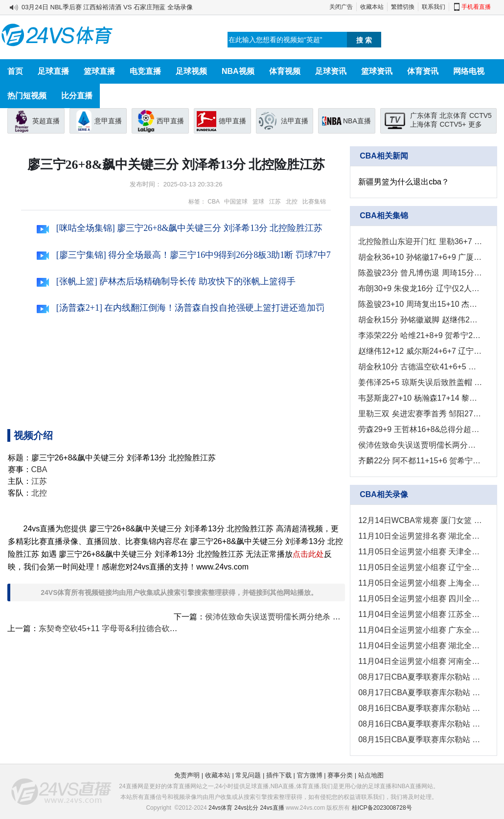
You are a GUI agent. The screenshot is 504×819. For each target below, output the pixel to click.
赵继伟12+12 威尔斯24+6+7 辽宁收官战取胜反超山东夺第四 (420, 351)
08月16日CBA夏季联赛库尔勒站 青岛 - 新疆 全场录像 (420, 708)
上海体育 (424, 124)
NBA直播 (357, 121)
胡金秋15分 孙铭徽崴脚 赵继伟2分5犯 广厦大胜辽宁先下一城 (420, 320)
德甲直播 (232, 121)
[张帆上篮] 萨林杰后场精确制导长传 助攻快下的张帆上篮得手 (166, 281)
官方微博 (310, 775)
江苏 (275, 202)
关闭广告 (341, 7)
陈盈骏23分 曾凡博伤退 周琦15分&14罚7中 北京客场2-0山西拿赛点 (420, 273)
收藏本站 (372, 7)
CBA (213, 202)
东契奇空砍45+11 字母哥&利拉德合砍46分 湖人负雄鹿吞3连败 (147, 628)
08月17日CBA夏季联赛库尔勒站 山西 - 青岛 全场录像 (420, 693)
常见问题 (248, 775)
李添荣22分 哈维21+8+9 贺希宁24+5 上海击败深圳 (420, 335)
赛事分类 (340, 775)
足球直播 (53, 71)
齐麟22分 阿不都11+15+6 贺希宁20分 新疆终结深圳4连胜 (420, 461)
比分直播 (77, 96)
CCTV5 (481, 115)
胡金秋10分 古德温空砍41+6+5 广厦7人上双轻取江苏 (420, 367)
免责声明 (187, 775)
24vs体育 (220, 808)
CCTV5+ (453, 124)
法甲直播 (295, 121)
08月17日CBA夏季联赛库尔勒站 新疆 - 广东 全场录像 (420, 677)
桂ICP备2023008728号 (382, 808)
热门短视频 (27, 96)
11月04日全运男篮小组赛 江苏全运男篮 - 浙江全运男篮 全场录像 (420, 614)
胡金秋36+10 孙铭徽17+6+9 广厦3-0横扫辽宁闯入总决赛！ (420, 257)
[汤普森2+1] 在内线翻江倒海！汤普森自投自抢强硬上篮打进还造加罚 (181, 308)
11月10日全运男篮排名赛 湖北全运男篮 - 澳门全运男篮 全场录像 (420, 536)
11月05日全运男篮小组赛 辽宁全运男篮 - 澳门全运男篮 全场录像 (420, 567)
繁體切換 (403, 7)
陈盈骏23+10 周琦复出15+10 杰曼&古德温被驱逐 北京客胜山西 (420, 304)
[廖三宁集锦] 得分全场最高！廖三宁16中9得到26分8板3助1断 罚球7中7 (184, 255)
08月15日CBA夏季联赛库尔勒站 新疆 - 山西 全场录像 (420, 739)
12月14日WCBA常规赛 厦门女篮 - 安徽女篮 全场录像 (420, 520)
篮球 (258, 202)
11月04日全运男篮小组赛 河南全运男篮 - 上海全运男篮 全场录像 (420, 661)
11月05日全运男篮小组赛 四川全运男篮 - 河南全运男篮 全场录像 (420, 599)
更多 (475, 124)
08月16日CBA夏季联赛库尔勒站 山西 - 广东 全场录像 (420, 724)
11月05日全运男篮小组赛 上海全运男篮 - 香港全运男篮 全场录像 (420, 583)
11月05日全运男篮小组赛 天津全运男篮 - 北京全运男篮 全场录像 (420, 552)
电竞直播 (145, 71)
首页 (15, 71)
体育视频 (285, 71)
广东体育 (424, 115)
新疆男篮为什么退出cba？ (404, 182)
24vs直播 (272, 808)
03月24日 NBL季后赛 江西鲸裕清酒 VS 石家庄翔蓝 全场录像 (107, 7)
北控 (292, 202)
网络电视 (469, 71)
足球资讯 (331, 71)
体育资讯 (423, 71)
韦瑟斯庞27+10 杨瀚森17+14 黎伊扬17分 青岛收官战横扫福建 (420, 398)
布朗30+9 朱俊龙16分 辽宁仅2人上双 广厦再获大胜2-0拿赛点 (420, 288)
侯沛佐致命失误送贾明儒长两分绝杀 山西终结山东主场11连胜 (312, 617)
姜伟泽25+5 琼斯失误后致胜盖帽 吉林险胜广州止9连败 (420, 382)
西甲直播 (170, 121)
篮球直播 (99, 71)
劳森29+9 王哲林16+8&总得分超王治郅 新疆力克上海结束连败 (420, 429)
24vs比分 (246, 808)
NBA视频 (238, 71)
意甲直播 (108, 121)
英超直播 (46, 121)
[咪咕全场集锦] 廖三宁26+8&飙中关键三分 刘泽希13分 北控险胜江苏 (180, 228)
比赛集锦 (314, 202)
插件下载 (279, 775)
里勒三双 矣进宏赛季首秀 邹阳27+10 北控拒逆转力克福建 (420, 414)
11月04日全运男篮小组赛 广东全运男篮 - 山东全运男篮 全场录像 (420, 630)
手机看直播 (476, 7)
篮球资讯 (377, 71)
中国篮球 (236, 202)
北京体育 (453, 115)
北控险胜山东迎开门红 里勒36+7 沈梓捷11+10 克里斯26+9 (420, 241)
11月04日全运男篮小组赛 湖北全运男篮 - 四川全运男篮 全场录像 (420, 646)
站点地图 (371, 775)
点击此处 (308, 554)
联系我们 (434, 7)
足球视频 (191, 71)
